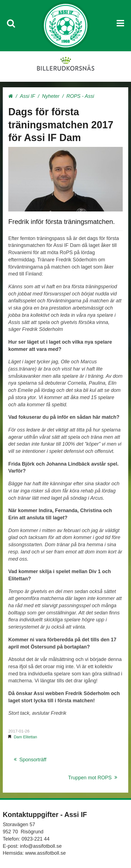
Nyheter (51, 96)
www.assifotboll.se (45, 853)
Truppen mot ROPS (90, 778)
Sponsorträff (33, 760)
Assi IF (27, 96)
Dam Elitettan (25, 737)
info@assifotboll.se (41, 846)
